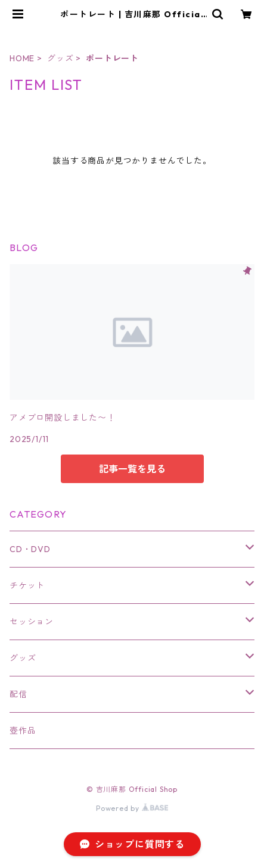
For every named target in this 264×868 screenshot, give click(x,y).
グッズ (60, 58)
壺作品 (23, 731)
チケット (27, 585)
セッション (32, 622)
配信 (18, 694)
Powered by (132, 808)
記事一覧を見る (132, 469)
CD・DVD (30, 549)
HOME (22, 58)
